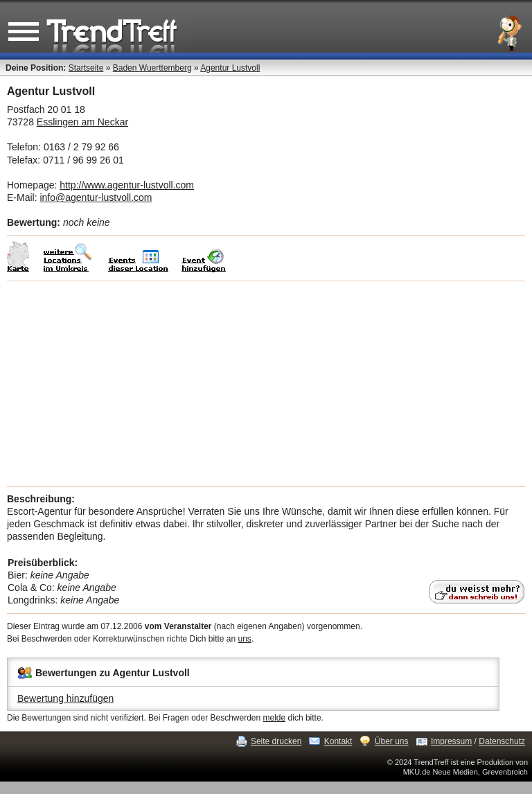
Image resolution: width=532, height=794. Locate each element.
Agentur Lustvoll (230, 68)
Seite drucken (276, 741)
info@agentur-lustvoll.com (96, 197)
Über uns (392, 741)
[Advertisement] (266, 384)
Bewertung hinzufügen (65, 698)
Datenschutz (502, 741)
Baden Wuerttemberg (152, 68)
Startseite (86, 68)
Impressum (451, 741)
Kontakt (338, 741)
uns (245, 639)
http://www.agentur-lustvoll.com (127, 185)
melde (275, 718)
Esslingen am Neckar (82, 122)
